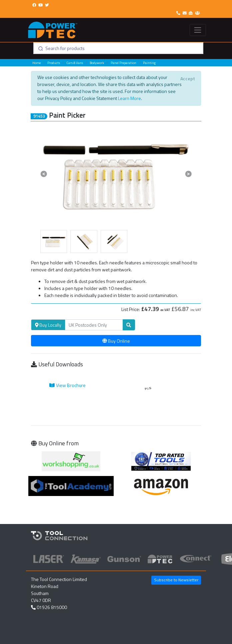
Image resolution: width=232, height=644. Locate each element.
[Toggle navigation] (198, 30)
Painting (149, 63)
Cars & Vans (75, 63)
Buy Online (116, 341)
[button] (44, 174)
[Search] (94, 325)
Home (36, 63)
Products (54, 63)
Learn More (129, 98)
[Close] (187, 78)
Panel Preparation (123, 63)
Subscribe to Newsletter (176, 580)
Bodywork (97, 63)
